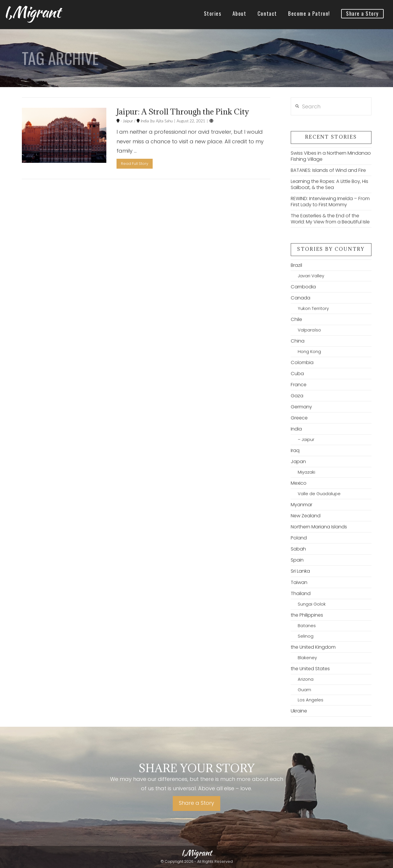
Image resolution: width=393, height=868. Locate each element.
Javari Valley (311, 276)
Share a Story (196, 803)
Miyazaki (306, 472)
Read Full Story (135, 164)
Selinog (306, 636)
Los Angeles (311, 700)
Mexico (299, 483)
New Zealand (306, 516)
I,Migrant (32, 12)
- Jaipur (126, 121)
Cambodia (303, 287)
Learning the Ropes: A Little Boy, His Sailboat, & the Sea (329, 184)
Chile (296, 319)
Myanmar (302, 505)
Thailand (301, 593)
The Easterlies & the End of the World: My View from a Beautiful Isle (330, 219)
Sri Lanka (300, 571)
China (298, 341)
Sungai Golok (312, 604)
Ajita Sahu (164, 121)
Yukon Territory (313, 308)
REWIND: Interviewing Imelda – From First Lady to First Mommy (330, 202)
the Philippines (307, 615)
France (299, 385)
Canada (301, 298)
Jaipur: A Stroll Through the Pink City (183, 112)
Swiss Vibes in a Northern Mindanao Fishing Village (331, 156)
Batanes (307, 626)
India (144, 121)
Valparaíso (309, 330)
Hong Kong (309, 352)
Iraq (295, 450)
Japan (298, 462)
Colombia (302, 362)
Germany (301, 407)
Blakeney (307, 658)
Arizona (306, 679)
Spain (297, 560)
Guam (304, 690)
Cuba (297, 374)
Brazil (296, 265)
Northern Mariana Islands (319, 527)
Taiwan (299, 582)
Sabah (298, 549)
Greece (299, 418)
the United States (310, 669)
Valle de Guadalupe (319, 494)
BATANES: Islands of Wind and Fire (328, 170)
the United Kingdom (313, 647)
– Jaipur (306, 440)
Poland (299, 538)
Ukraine (299, 711)
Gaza (297, 396)
